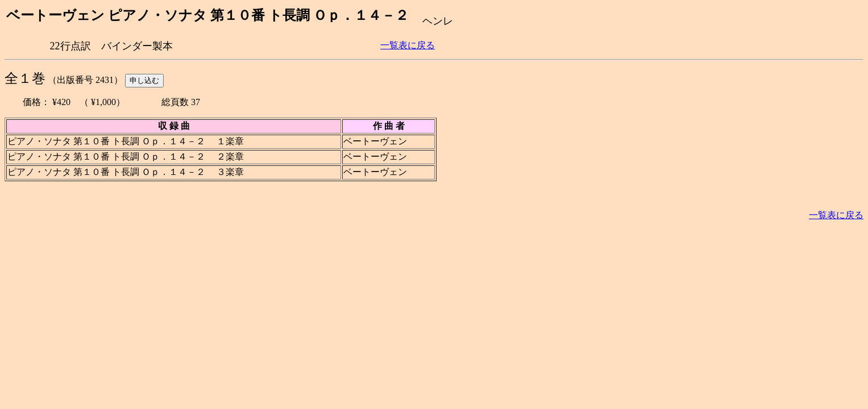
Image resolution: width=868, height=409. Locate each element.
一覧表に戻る (408, 45)
